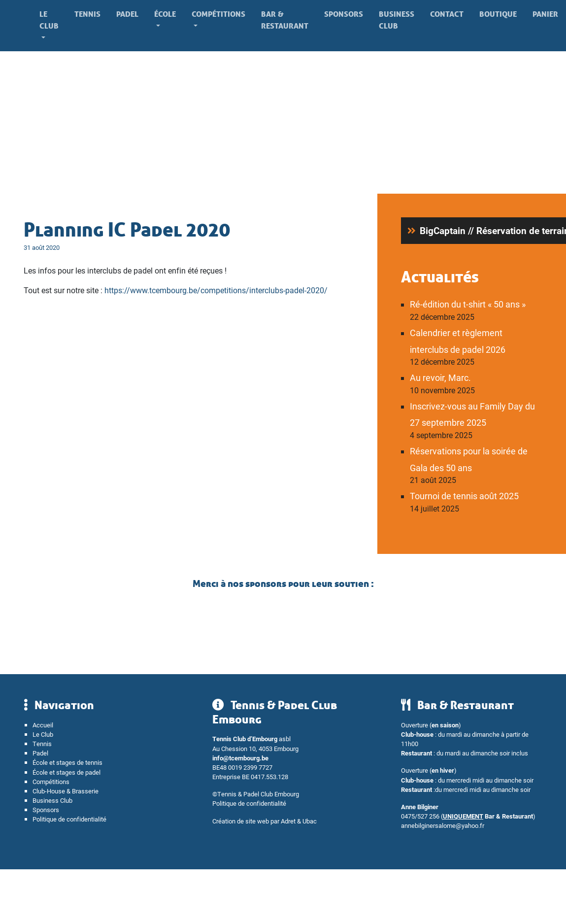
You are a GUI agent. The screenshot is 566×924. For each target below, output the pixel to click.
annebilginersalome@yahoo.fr (443, 825)
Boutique (498, 14)
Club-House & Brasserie (66, 791)
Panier (545, 14)
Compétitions (218, 14)
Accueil (43, 725)
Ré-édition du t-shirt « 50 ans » (468, 304)
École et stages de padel (67, 772)
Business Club (397, 20)
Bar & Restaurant (285, 20)
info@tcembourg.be (240, 758)
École (165, 14)
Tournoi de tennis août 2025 (464, 496)
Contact (447, 14)
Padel (127, 14)
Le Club (49, 20)
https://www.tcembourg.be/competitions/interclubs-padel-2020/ (216, 290)
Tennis (87, 14)
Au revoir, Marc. (440, 377)
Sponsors (344, 14)
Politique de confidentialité (69, 819)
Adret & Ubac (299, 821)
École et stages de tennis (67, 762)
